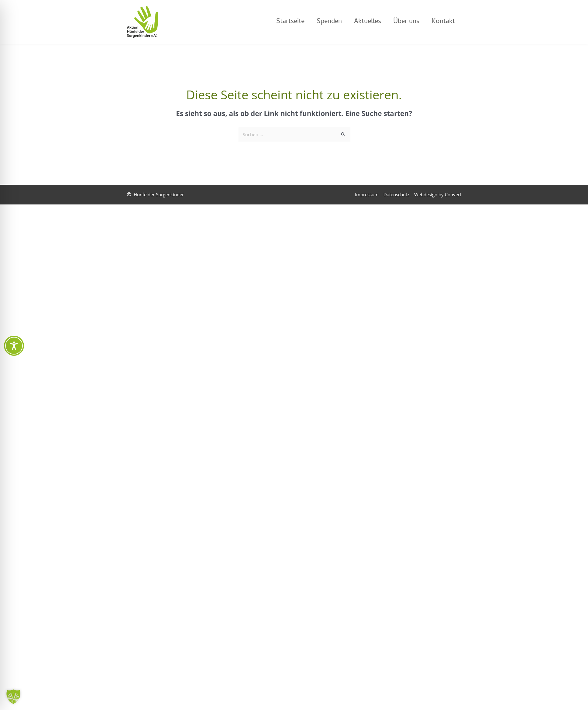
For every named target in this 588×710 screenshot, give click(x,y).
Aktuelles (368, 22)
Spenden (329, 22)
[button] (13, 697)
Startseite (290, 22)
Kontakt (443, 22)
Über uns (406, 22)
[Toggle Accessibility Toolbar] (14, 346)
